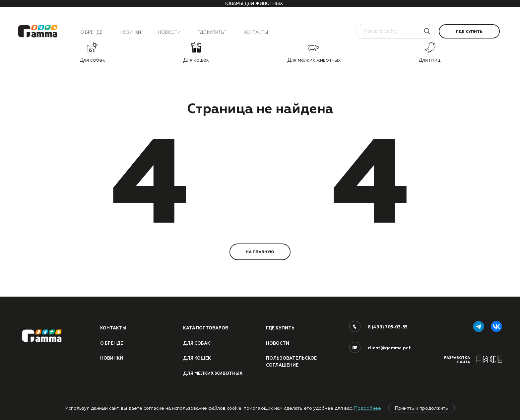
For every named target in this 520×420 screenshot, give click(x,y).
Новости (169, 32)
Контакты (256, 32)
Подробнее (368, 408)
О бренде (91, 32)
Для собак (197, 343)
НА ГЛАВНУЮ (260, 252)
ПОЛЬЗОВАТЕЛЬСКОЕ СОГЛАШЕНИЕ (291, 362)
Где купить (469, 32)
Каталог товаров (206, 328)
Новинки (130, 32)
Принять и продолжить (422, 408)
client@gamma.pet (389, 348)
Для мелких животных (213, 374)
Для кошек (197, 358)
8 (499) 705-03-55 (388, 327)
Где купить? (212, 32)
